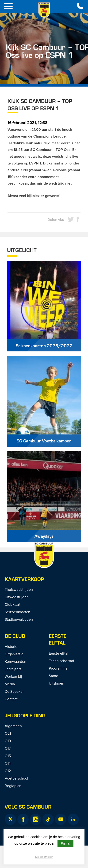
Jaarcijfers (13, 669)
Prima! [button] (65, 843)
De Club (15, 636)
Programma (58, 668)
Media (10, 684)
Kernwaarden (15, 661)
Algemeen (13, 726)
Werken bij (13, 676)
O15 (8, 756)
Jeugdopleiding (25, 715)
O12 (8, 771)
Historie (11, 646)
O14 (8, 763)
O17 (8, 748)
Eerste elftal (59, 653)
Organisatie (14, 654)
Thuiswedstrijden (19, 589)
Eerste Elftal (58, 639)
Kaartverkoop (24, 579)
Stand (54, 676)
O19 (8, 741)
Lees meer (44, 857)
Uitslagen (57, 683)
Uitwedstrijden (17, 597)
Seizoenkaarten (17, 612)
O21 (8, 733)
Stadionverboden (19, 619)
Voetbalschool (16, 778)
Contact (11, 699)
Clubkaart (13, 604)
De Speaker (14, 691)
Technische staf (61, 661)
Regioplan (13, 786)
